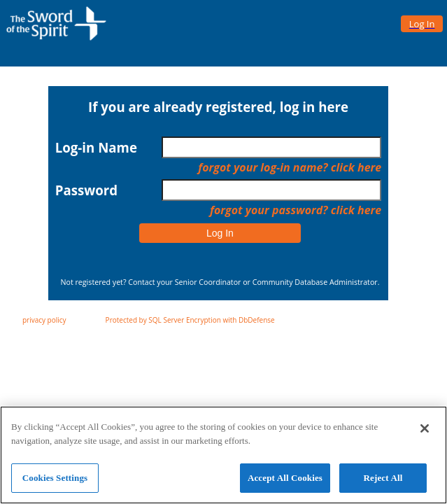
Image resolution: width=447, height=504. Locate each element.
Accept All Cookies (285, 483)
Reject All (383, 483)
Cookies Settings (55, 483)
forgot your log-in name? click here (290, 167)
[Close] (425, 434)
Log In (220, 233)
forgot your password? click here (296, 210)
